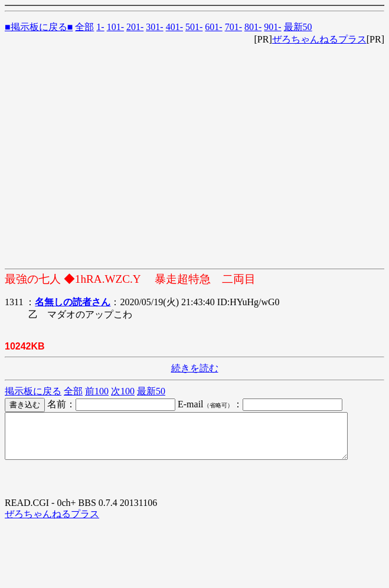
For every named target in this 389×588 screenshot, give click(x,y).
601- (213, 27)
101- (115, 27)
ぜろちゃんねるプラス (319, 39)
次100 (123, 391)
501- (194, 27)
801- (253, 27)
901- (272, 27)
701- (233, 27)
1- (100, 27)
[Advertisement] (111, 157)
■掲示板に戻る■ (39, 27)
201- (135, 27)
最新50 (298, 27)
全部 (84, 27)
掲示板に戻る (33, 391)
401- (174, 27)
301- (154, 27)
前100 (97, 391)
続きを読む (195, 368)
